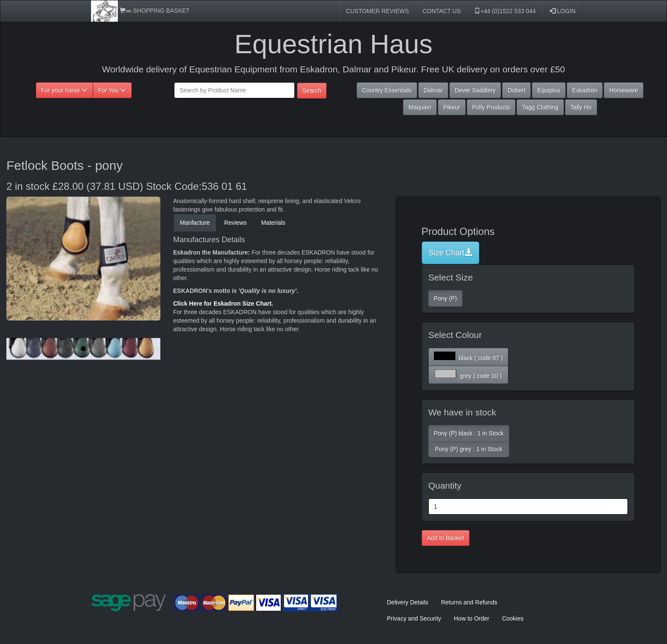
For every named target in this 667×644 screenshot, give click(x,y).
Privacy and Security (414, 618)
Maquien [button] (420, 107)
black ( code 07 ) (468, 356)
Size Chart (450, 253)
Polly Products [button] (491, 107)
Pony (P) (445, 298)
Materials (273, 223)
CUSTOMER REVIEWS (377, 11)
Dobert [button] (516, 90)
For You (112, 90)
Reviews (235, 223)
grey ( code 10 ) (468, 374)
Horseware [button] (624, 90)
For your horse (64, 90)
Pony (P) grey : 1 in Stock (469, 449)
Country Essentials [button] (387, 90)
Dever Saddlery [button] (475, 90)
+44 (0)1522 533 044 (505, 11)
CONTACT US (442, 11)
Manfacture (195, 223)
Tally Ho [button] (581, 107)
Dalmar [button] (433, 90)
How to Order (472, 618)
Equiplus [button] (549, 90)
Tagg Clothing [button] (540, 107)
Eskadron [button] (585, 90)
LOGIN (563, 11)
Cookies (513, 618)
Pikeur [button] (452, 107)
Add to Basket (446, 538)
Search (312, 91)
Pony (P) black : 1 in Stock (469, 433)
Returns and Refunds (469, 602)
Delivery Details (408, 602)
